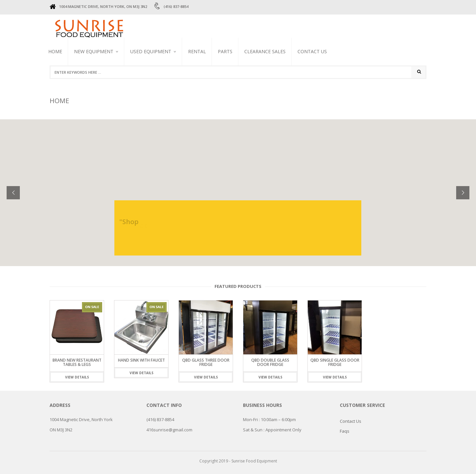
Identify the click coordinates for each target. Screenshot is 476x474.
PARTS (225, 51)
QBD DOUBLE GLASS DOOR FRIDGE (270, 362)
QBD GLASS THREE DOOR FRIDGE (206, 362)
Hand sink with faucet (141, 360)
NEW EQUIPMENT (94, 51)
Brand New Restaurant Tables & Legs (77, 362)
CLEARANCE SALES (265, 51)
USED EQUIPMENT (151, 51)
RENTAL (197, 51)
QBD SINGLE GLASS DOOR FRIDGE (335, 362)
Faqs (345, 431)
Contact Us (312, 51)
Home (55, 51)
